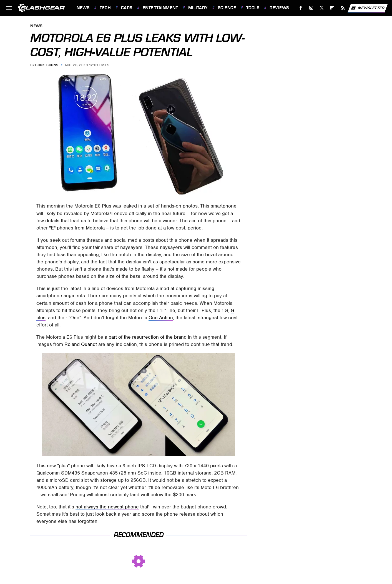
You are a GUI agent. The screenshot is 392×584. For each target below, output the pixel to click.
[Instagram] (311, 8)
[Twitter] (322, 8)
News (83, 8)
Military (198, 8)
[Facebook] (301, 8)
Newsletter (368, 8)
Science (227, 8)
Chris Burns (47, 65)
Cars (127, 8)
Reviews (279, 8)
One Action (161, 318)
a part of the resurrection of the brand (146, 337)
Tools (253, 8)
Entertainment (160, 8)
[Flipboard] (332, 8)
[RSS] (343, 8)
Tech (105, 8)
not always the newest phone (107, 507)
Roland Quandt (81, 344)
